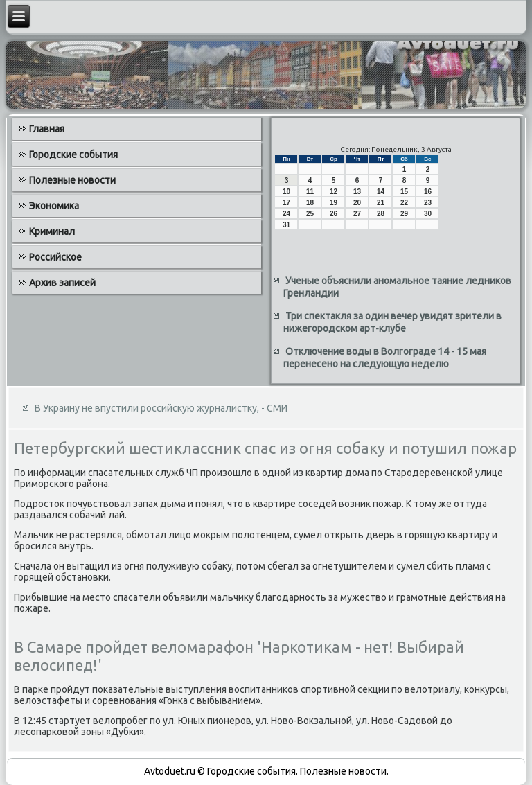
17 (286, 203)
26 (334, 214)
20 (357, 203)
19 (334, 203)
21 (381, 203)
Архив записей (62, 283)
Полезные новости (72, 180)
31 (286, 225)
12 (334, 192)
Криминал (52, 231)
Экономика (54, 206)
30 (428, 214)
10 (286, 192)
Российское (55, 257)
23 (428, 203)
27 (357, 214)
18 (310, 203)
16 (428, 192)
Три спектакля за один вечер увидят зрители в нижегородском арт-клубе (392, 322)
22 (404, 203)
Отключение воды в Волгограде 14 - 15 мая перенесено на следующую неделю (385, 358)
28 (381, 214)
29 (404, 214)
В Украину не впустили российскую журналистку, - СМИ (161, 408)
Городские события (73, 155)
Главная (47, 129)
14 (381, 192)
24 (286, 214)
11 (310, 192)
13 (357, 192)
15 (404, 192)
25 (310, 214)
